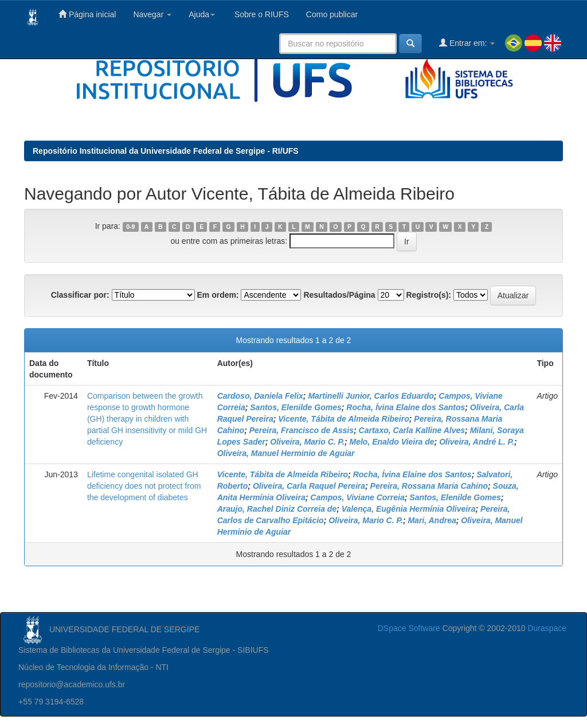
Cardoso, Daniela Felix (260, 396)
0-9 (130, 227)
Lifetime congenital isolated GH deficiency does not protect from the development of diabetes (144, 486)
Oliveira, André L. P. (477, 442)
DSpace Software (409, 628)
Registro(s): (428, 295)
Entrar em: (467, 43)
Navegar (152, 14)
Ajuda (202, 14)
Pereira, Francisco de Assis (302, 430)
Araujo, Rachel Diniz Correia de (277, 509)
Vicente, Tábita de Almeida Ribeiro (343, 419)
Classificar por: (80, 295)
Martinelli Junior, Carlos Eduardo (371, 396)
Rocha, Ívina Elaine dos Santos (406, 407)
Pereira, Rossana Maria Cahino (429, 486)
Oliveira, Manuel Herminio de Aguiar (286, 453)
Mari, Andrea (432, 520)
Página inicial (87, 14)
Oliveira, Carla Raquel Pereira (309, 486)
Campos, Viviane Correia (357, 497)
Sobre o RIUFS (261, 14)
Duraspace (547, 628)
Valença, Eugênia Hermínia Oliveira (409, 509)
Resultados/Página (339, 295)
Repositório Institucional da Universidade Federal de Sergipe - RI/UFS (166, 151)
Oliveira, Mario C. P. (307, 442)
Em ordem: (218, 295)
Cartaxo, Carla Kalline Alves (412, 430)
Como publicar (332, 14)
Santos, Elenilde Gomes (296, 407)
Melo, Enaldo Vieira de (392, 442)
